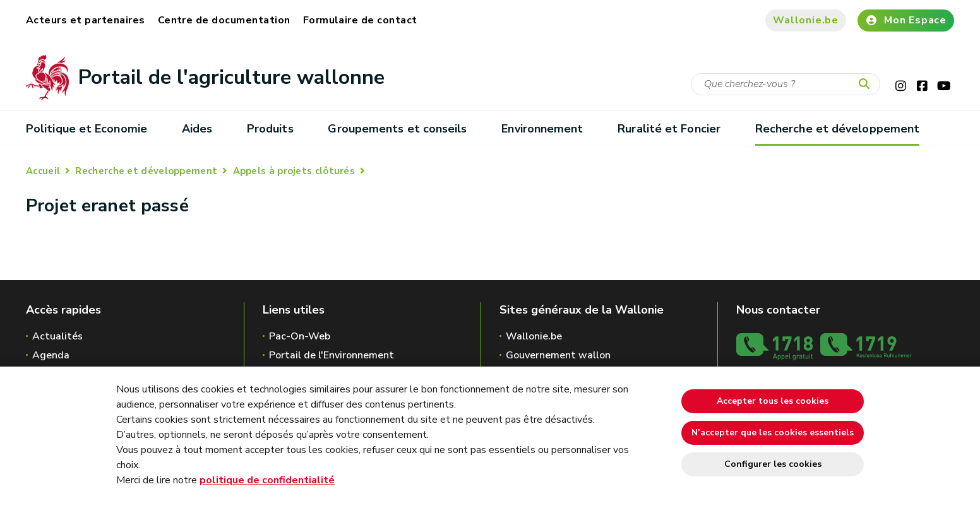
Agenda (51, 355)
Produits (270, 129)
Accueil (43, 171)
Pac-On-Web (300, 336)
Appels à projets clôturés (294, 171)
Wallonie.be (806, 20)
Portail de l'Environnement (332, 355)
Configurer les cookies (773, 464)
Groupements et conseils (397, 129)
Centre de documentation (224, 20)
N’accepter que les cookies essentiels (773, 433)
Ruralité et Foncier (669, 129)
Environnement (542, 129)
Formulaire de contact (360, 20)
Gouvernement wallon (558, 355)
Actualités (57, 336)
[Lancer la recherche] (867, 85)
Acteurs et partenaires (86, 20)
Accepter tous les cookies (773, 401)
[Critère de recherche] (786, 84)
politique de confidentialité (267, 480)
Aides (197, 129)
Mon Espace (906, 20)
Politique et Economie (87, 129)
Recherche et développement (837, 129)
